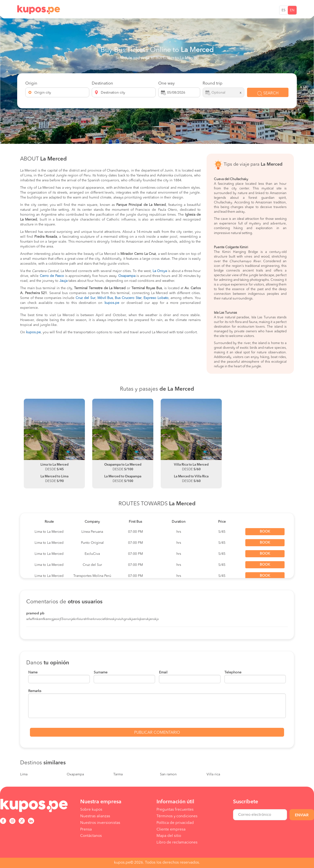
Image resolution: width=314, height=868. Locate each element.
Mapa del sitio (169, 836)
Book (265, 532)
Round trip (213, 83)
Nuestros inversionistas (100, 823)
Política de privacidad (175, 823)
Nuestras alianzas (95, 816)
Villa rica (213, 774)
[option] (54, 444)
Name (33, 672)
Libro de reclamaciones (177, 843)
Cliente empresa (171, 830)
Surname (101, 672)
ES (284, 10)
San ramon (168, 774)
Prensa (86, 830)
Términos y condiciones (177, 816)
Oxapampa (75, 774)
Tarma (118, 774)
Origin (31, 83)
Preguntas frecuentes (175, 810)
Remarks (35, 691)
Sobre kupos (91, 810)
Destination (102, 83)
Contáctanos (91, 836)
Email (163, 672)
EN (292, 10)
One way (166, 83)
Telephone (233, 672)
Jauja (63, 281)
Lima (24, 774)
